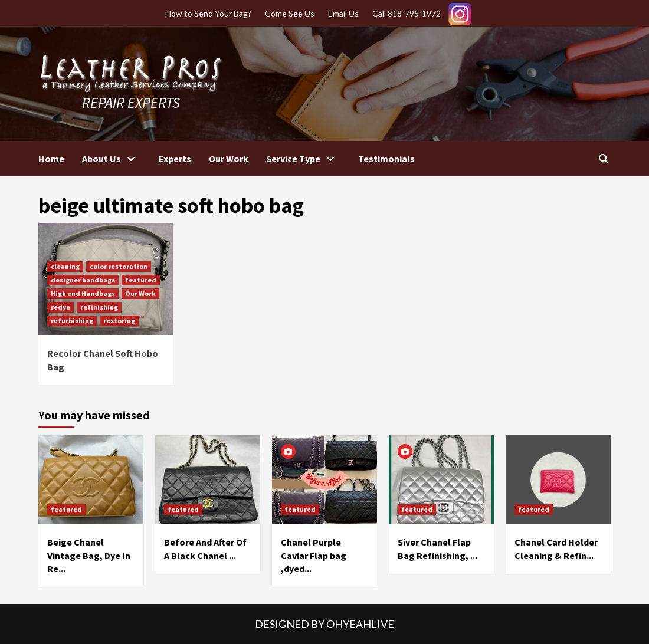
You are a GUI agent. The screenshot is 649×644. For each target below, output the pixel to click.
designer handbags (83, 280)
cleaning (65, 266)
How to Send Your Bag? (208, 13)
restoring (119, 321)
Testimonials (386, 159)
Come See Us (290, 13)
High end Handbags (83, 293)
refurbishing (72, 321)
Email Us (343, 13)
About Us (112, 159)
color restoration (119, 266)
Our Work (229, 159)
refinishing (99, 307)
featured (141, 280)
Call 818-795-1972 (407, 13)
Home (51, 159)
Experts (175, 159)
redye (60, 307)
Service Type (303, 159)
